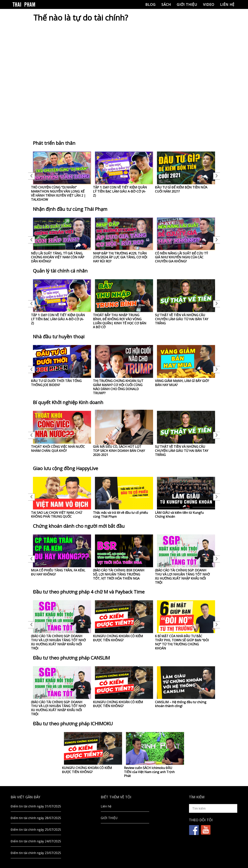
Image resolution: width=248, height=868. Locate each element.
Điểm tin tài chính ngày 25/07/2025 (36, 830)
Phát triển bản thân (54, 143)
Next (217, 176)
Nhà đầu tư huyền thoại (59, 336)
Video (209, 4)
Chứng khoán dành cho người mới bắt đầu (79, 526)
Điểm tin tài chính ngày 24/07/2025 (36, 841)
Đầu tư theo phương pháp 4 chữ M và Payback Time (89, 592)
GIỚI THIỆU (187, 4)
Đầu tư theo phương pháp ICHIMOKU (73, 723)
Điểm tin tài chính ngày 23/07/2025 (36, 853)
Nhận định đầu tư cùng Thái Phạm (70, 209)
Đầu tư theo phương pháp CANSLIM (71, 658)
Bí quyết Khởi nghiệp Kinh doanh (68, 402)
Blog (150, 4)
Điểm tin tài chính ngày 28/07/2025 (36, 818)
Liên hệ (227, 4)
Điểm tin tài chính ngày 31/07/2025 (36, 806)
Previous (31, 176)
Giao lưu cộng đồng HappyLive (65, 468)
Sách (166, 4)
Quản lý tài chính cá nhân (60, 271)
